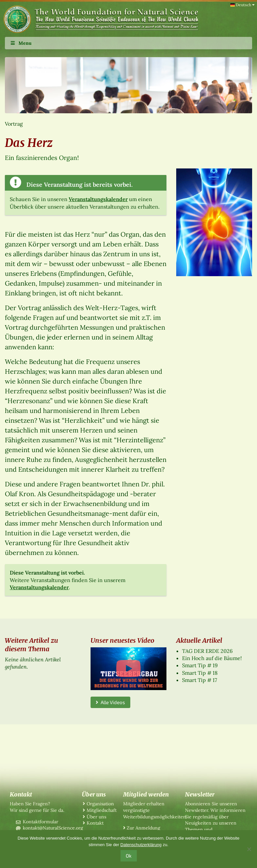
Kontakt (95, 823)
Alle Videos (110, 702)
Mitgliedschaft (102, 810)
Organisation (100, 804)
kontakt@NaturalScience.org (53, 828)
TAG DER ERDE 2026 (207, 651)
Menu (21, 43)
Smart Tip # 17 (200, 680)
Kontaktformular (41, 822)
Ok (129, 856)
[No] (249, 849)
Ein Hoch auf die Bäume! (212, 658)
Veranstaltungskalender (98, 199)
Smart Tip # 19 (200, 665)
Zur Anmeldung (143, 828)
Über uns (96, 817)
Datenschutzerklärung (141, 845)
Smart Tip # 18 (200, 673)
